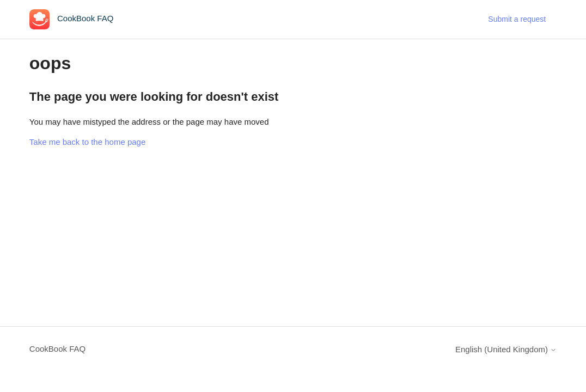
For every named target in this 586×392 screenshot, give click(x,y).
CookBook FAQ (57, 349)
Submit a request (517, 19)
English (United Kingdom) (506, 349)
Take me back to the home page (87, 142)
